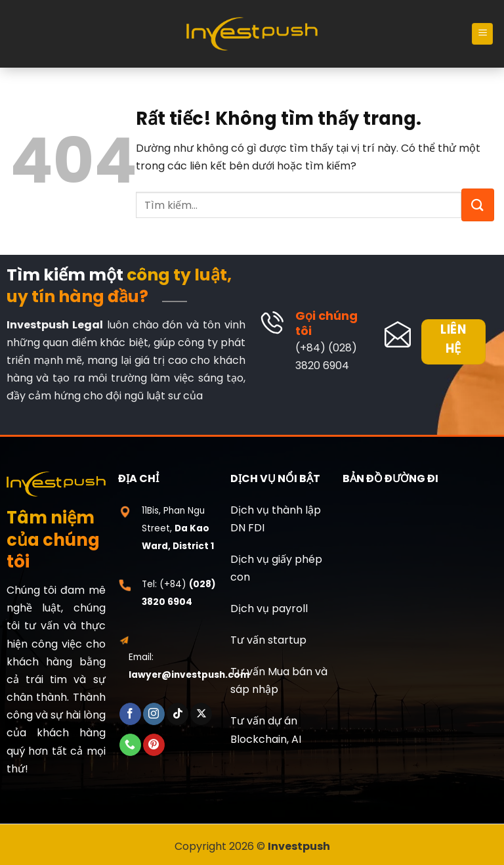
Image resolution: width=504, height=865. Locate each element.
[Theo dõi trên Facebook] (130, 715)
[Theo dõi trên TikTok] (178, 715)
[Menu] (482, 34)
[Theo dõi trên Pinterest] (154, 745)
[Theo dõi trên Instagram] (154, 715)
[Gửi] (478, 205)
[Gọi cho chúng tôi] (130, 745)
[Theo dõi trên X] (201, 715)
